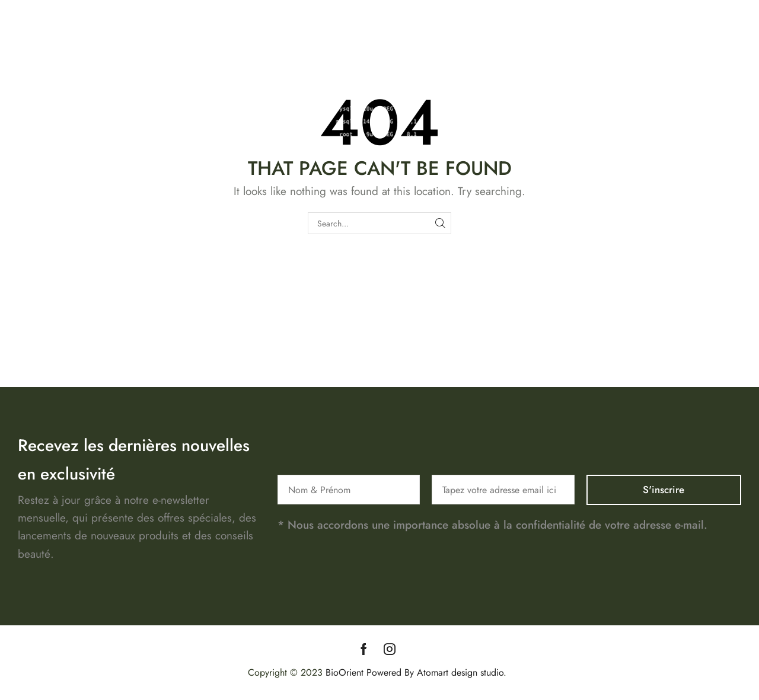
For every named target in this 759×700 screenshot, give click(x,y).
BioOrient (345, 672)
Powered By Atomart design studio (433, 672)
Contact (694, 52)
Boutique (571, 52)
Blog (734, 52)
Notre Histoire (634, 52)
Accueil (522, 52)
